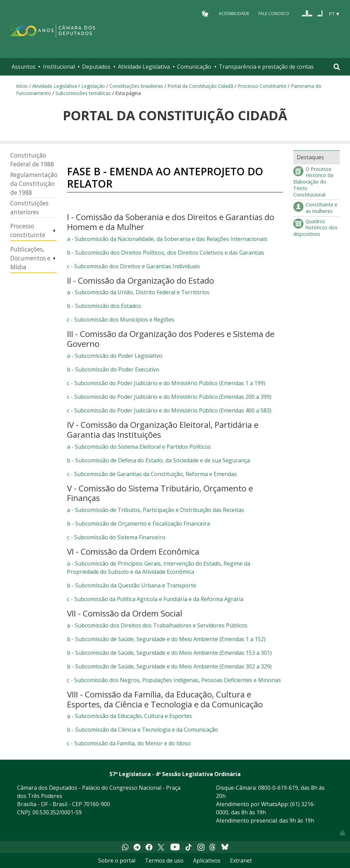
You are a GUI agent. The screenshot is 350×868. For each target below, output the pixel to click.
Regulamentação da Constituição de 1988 (33, 184)
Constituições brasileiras (136, 86)
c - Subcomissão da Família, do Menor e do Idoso (129, 743)
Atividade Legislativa (144, 67)
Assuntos (24, 67)
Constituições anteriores (29, 208)
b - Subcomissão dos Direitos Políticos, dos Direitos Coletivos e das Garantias (166, 253)
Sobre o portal (117, 860)
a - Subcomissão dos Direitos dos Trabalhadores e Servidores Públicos (157, 625)
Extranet (241, 860)
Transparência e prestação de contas (266, 67)
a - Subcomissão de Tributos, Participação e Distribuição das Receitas (156, 510)
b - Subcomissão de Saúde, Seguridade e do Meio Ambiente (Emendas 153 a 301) (169, 653)
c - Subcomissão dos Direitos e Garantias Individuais (133, 266)
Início (22, 86)
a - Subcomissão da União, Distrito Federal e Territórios (138, 292)
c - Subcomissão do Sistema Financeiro (116, 537)
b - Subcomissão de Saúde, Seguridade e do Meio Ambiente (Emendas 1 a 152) (166, 639)
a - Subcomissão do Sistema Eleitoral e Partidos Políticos (139, 447)
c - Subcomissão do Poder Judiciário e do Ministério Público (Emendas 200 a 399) (169, 397)
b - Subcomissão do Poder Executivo (113, 369)
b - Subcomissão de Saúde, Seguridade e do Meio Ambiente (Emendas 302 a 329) (169, 666)
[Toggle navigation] (337, 67)
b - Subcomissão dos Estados (104, 306)
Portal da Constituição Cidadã (200, 86)
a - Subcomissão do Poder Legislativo (115, 356)
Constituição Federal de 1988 (32, 160)
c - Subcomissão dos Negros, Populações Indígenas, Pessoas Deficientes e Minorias (174, 680)
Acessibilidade (234, 13)
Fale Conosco (274, 13)
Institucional (59, 67)
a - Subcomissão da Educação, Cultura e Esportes (130, 716)
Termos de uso (164, 860)
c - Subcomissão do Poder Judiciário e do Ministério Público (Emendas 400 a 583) (169, 410)
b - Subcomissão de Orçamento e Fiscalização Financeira (138, 524)
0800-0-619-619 (278, 788)
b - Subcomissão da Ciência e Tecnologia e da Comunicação (143, 730)
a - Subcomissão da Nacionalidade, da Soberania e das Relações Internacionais (167, 239)
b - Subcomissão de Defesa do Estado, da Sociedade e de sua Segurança (158, 460)
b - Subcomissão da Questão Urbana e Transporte (132, 585)
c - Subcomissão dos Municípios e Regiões (121, 320)
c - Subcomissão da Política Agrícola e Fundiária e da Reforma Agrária (155, 599)
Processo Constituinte (262, 86)
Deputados (96, 67)
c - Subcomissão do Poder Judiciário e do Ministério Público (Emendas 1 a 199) (166, 383)
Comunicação (194, 67)
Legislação (93, 86)
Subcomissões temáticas (83, 93)
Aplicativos (207, 860)
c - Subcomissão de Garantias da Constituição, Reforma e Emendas (152, 474)
